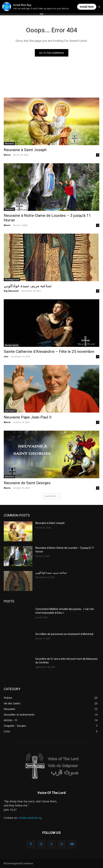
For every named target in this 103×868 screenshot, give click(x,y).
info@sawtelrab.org (30, 818)
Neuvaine (9, 143)
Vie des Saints (12, 345)
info (6, 356)
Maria (7, 155)
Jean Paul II (10, 411)
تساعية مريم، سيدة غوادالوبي (28, 286)
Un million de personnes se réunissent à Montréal (64, 634)
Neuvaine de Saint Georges (27, 483)
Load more (52, 496)
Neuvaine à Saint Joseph (25, 150)
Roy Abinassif (11, 291)
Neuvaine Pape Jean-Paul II (28, 417)
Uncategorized (12, 280)
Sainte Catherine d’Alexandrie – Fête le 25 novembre (49, 352)
